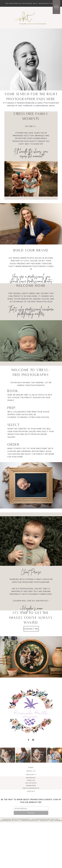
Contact (31, 791)
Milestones (31, 783)
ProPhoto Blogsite (30, 820)
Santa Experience (31, 788)
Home (31, 767)
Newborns (31, 785)
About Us (31, 771)
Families (31, 780)
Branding (31, 778)
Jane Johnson (56, 820)
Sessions (30, 775)
